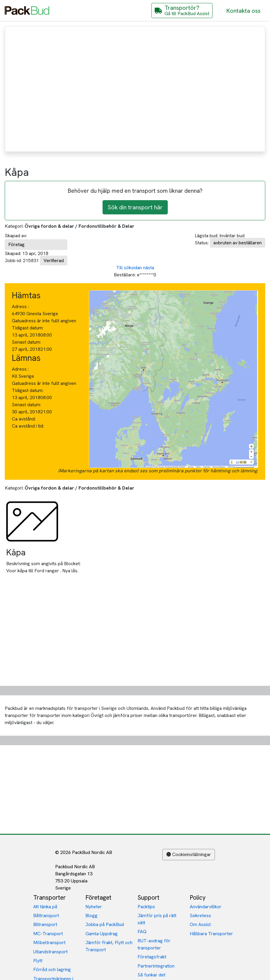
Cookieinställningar (189, 854)
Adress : (20, 306)
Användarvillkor (206, 907)
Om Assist (200, 924)
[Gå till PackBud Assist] (182, 11)
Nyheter (94, 907)
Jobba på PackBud (105, 924)
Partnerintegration (156, 966)
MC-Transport (48, 934)
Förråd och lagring (52, 969)
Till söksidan (129, 268)
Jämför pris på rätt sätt (157, 919)
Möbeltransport (49, 942)
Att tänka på (45, 907)
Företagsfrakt (152, 957)
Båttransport (46, 916)
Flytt (38, 961)
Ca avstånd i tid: (28, 426)
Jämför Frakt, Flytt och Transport (109, 946)
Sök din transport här (135, 207)
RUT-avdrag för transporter (154, 944)
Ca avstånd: (24, 419)
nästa (149, 268)
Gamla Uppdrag (102, 934)
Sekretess (200, 916)
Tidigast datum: (28, 328)
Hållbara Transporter (211, 934)
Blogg (91, 916)
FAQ (142, 932)
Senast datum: (26, 342)
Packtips (146, 907)
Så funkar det (151, 975)
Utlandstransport (50, 952)
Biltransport (45, 924)
